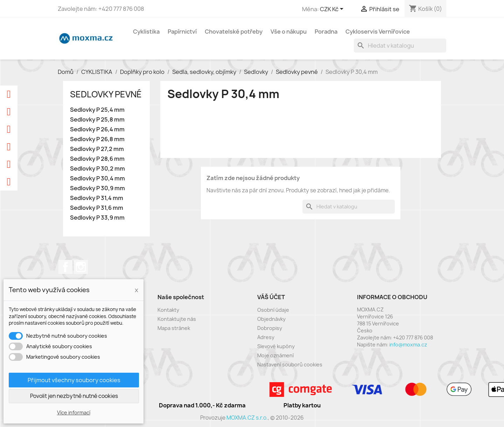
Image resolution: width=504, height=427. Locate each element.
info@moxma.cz (408, 345)
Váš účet (271, 297)
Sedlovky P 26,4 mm (97, 129)
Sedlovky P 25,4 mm (97, 110)
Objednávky (271, 319)
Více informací (74, 412)
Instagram (81, 267)
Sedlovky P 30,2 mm (97, 169)
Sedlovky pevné (106, 94)
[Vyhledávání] (400, 46)
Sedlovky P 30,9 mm (97, 188)
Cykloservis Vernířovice (378, 32)
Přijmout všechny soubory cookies (74, 380)
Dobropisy (270, 328)
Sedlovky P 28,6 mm (97, 159)
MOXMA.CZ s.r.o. (247, 418)
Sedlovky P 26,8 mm (97, 139)
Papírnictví (182, 32)
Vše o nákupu (289, 32)
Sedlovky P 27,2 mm (97, 149)
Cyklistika (146, 32)
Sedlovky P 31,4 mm (97, 198)
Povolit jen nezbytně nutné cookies (74, 396)
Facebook (65, 267)
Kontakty (168, 310)
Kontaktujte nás (177, 319)
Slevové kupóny (276, 346)
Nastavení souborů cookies (290, 364)
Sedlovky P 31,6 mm (97, 208)
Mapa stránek (174, 328)
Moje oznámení (275, 355)
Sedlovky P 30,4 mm (97, 178)
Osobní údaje (273, 310)
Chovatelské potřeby (234, 32)
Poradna (326, 32)
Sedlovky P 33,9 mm (97, 218)
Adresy (266, 337)
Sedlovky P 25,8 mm (97, 120)
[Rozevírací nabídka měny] (333, 9)
